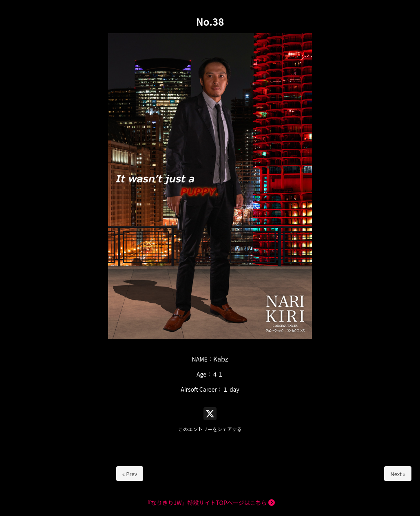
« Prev (130, 474)
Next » (398, 474)
